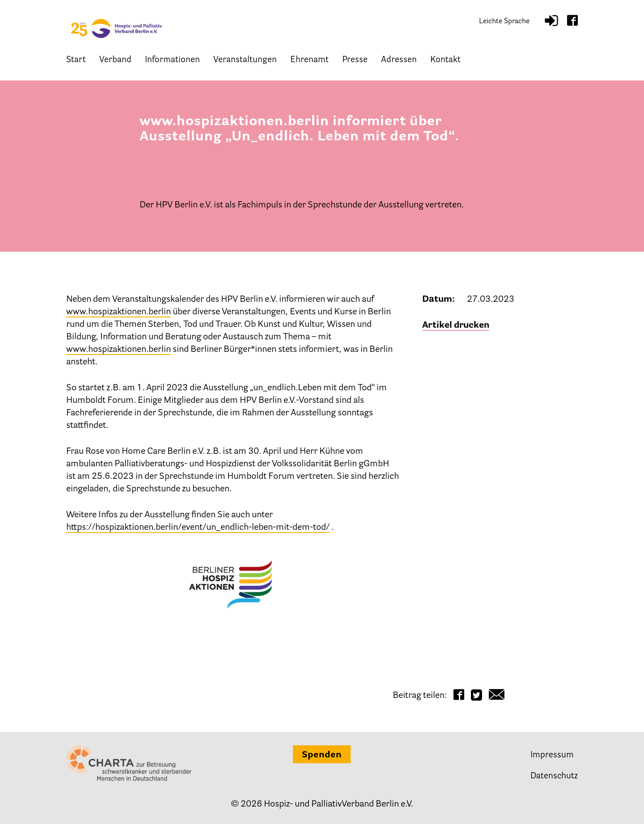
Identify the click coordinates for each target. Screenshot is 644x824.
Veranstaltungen (245, 61)
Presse (355, 61)
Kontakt (445, 61)
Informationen (172, 61)
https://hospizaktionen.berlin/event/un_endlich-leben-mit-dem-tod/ (198, 528)
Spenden (322, 755)
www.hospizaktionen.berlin (119, 312)
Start (76, 61)
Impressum (552, 755)
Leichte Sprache (504, 22)
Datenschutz (554, 776)
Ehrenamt (309, 61)
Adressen (399, 61)
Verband (115, 61)
